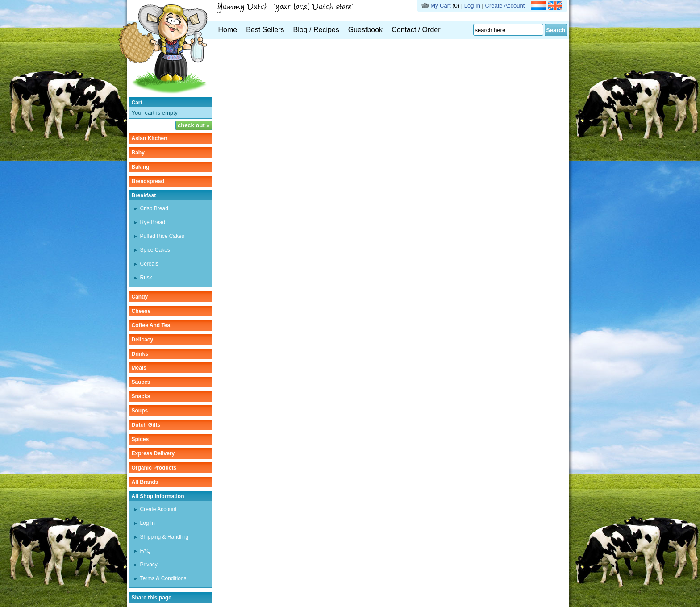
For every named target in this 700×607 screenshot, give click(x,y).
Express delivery (153, 453)
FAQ (146, 551)
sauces (141, 382)
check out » (194, 125)
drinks (140, 354)
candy (140, 297)
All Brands (145, 482)
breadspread (148, 181)
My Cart (441, 6)
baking (141, 167)
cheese (141, 311)
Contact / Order (416, 30)
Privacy (149, 565)
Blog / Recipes (316, 30)
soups (140, 411)
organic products (154, 468)
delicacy (143, 340)
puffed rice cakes (162, 236)
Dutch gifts (146, 425)
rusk (146, 278)
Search (556, 30)
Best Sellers (265, 30)
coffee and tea (151, 325)
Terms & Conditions (163, 578)
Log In (472, 6)
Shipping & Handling (165, 537)
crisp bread (154, 208)
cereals (149, 264)
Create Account (505, 6)
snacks (141, 396)
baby (138, 153)
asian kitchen (150, 138)
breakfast (144, 195)
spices (140, 439)
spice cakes (155, 250)
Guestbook (365, 30)
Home (228, 30)
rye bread (153, 222)
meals (139, 368)
